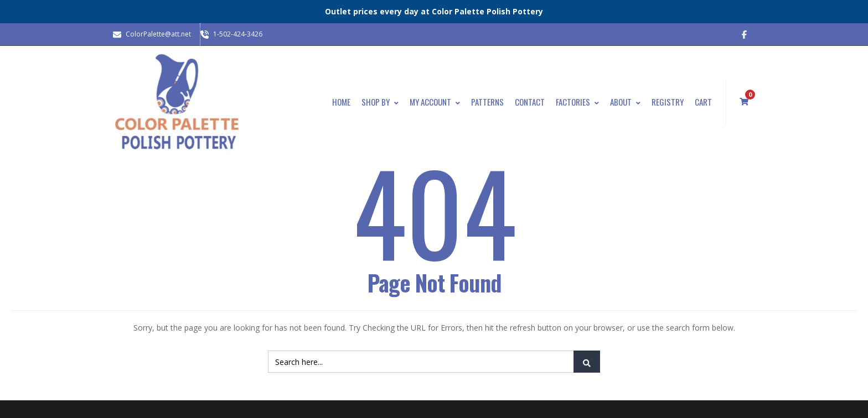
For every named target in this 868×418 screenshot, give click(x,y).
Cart (703, 102)
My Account (435, 102)
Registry (668, 102)
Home (341, 102)
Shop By (380, 102)
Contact (530, 102)
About (625, 102)
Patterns (487, 102)
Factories (577, 102)
